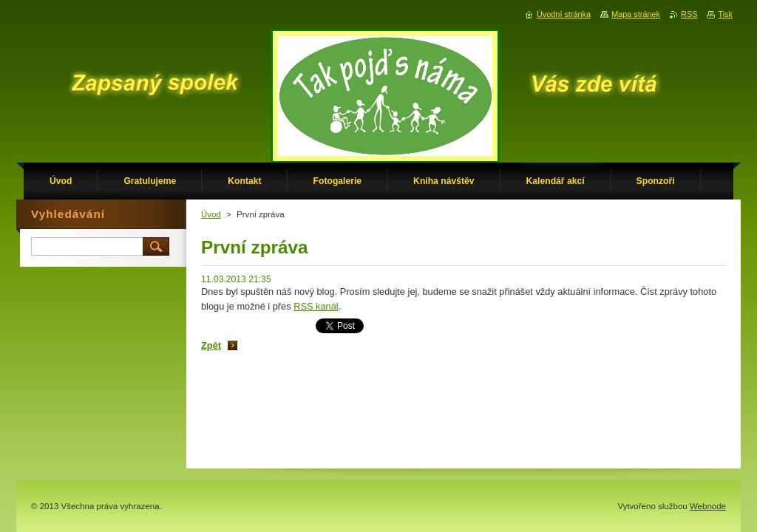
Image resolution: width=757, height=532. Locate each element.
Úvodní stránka (564, 14)
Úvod (211, 214)
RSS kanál (316, 306)
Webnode (708, 506)
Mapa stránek (636, 14)
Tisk (725, 14)
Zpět (211, 345)
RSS (689, 14)
